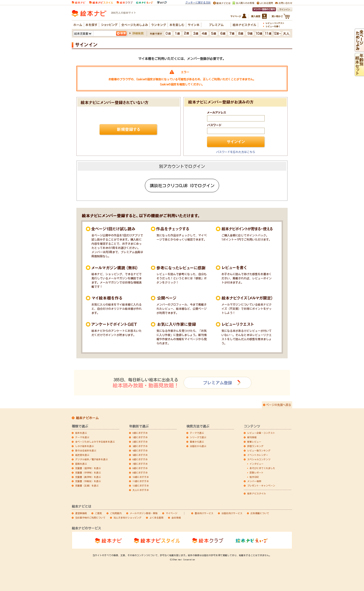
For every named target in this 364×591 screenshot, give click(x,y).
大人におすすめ (141, 490)
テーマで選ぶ (197, 433)
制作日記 (254, 477)
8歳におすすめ (140, 468)
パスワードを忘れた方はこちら (236, 152)
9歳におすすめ (140, 473)
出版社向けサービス (232, 513)
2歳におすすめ (140, 442)
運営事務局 (81, 513)
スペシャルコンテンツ (259, 459)
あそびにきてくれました (262, 468)
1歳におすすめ (140, 437)
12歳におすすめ (141, 486)
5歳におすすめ (140, 455)
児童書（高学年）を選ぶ (88, 477)
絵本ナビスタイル (257, 493)
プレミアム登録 (218, 383)
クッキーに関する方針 (198, 2)
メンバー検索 (254, 481)
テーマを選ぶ (82, 437)
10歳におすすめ (141, 477)
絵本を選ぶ (81, 433)
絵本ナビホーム (87, 418)
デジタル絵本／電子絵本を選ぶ (91, 459)
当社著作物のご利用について (90, 518)
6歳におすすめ (140, 459)
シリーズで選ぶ (198, 437)
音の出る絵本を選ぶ (86, 451)
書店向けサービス (204, 513)
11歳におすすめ (141, 481)
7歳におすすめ (140, 464)
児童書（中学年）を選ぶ (88, 473)
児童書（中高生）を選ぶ (88, 481)
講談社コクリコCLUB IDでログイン (182, 186)
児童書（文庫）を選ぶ (87, 486)
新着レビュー (254, 442)
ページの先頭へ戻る (279, 405)
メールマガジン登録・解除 (144, 513)
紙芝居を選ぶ (82, 455)
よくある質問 (156, 518)
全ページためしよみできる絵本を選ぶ (95, 442)
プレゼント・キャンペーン (261, 486)
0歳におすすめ (140, 433)
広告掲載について (260, 513)
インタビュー (257, 464)
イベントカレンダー (258, 455)
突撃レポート (257, 473)
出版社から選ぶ (198, 446)
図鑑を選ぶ (81, 464)
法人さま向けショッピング (127, 518)
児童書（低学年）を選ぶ (88, 468)
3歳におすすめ (140, 446)
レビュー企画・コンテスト (261, 433)
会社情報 (176, 518)
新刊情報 (252, 437)
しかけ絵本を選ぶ (84, 446)
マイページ (172, 513)
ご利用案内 (116, 513)
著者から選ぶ (197, 442)
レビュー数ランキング (259, 451)
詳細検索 (138, 33)
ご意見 (98, 513)
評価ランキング (255, 446)
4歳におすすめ (140, 451)
